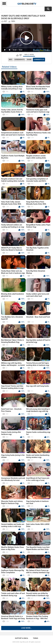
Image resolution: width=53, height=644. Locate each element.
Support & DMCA (22, 638)
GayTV (27, 4)
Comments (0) (39, 60)
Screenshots (20, 60)
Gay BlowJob (24, 642)
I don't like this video (21, 55)
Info (11, 60)
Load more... (27, 628)
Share (29, 60)
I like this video (17, 55)
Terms (35, 638)
